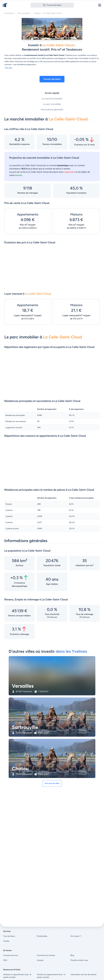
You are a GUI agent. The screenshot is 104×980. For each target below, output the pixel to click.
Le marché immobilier (52, 99)
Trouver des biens (52, 79)
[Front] (5, 5)
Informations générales (52, 110)
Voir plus (9, 68)
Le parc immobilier (52, 104)
